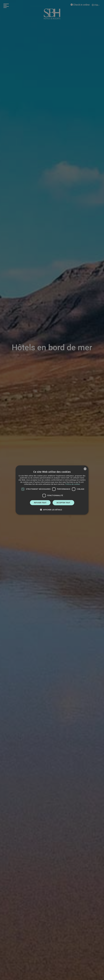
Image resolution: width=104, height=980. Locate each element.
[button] (52, 510)
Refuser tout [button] (40, 503)
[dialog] (52, 490)
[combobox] (85, 469)
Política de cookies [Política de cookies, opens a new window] (73, 484)
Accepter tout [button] (63, 503)
